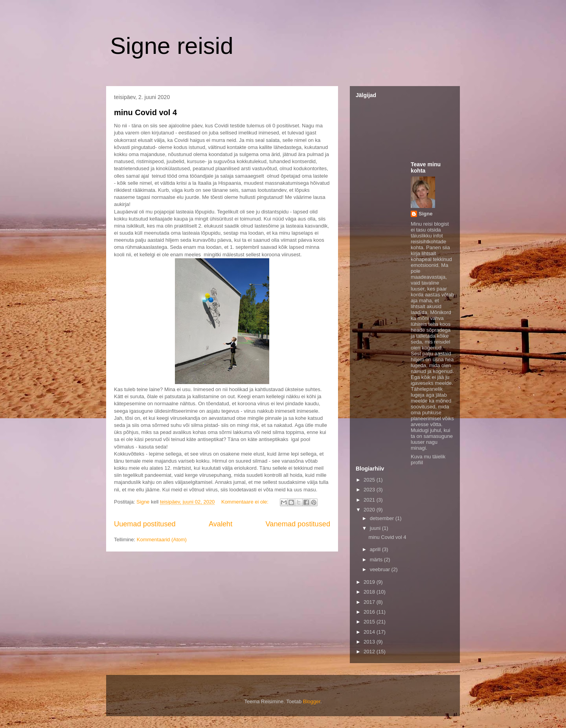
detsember (383, 518)
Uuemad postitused (145, 524)
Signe (425, 214)
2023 (370, 490)
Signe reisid (172, 46)
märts (377, 560)
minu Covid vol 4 (145, 112)
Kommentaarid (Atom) (162, 540)
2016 (370, 612)
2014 (370, 632)
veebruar (381, 569)
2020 (370, 510)
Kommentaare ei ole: (246, 502)
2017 (370, 602)
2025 (370, 480)
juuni (376, 528)
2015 (370, 622)
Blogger (312, 701)
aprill (376, 549)
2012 (370, 652)
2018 (370, 592)
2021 (370, 500)
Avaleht (221, 524)
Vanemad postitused (298, 524)
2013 (370, 642)
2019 (370, 582)
